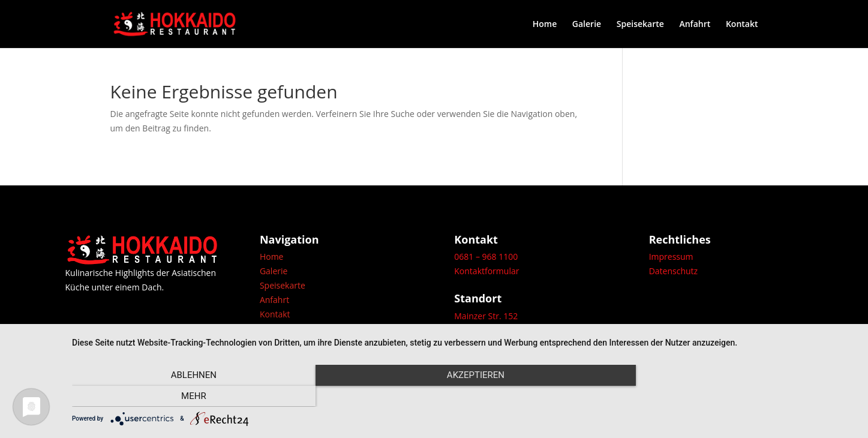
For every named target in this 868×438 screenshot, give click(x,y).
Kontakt (742, 25)
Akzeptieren (464, 396)
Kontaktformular (486, 271)
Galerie (587, 25)
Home (545, 25)
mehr (738, 396)
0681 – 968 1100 (486, 256)
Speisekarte (640, 25)
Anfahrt (695, 25)
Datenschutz (673, 271)
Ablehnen (190, 396)
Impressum (671, 256)
